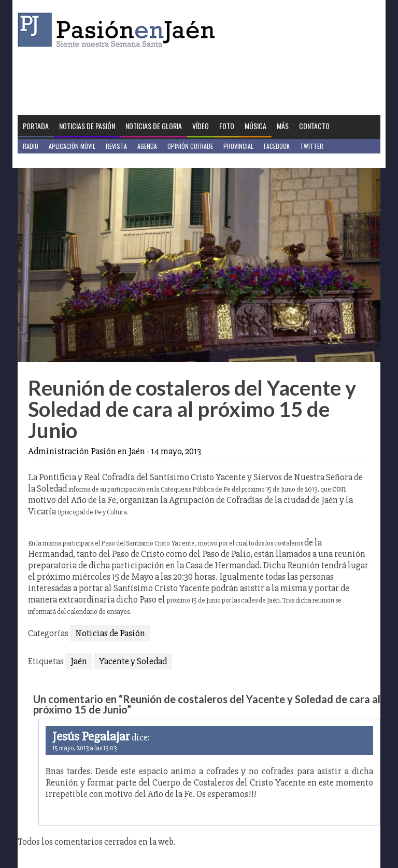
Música (255, 126)
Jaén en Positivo (45, 160)
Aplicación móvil (72, 146)
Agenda (147, 146)
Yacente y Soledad (133, 661)
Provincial (238, 146)
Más (283, 126)
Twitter (312, 146)
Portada (36, 126)
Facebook (277, 146)
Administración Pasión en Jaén (87, 451)
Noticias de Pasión (87, 126)
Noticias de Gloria (154, 126)
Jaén (79, 661)
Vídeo (201, 126)
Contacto (314, 126)
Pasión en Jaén (119, 30)
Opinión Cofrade (190, 146)
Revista (116, 146)
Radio (31, 146)
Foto (227, 126)
